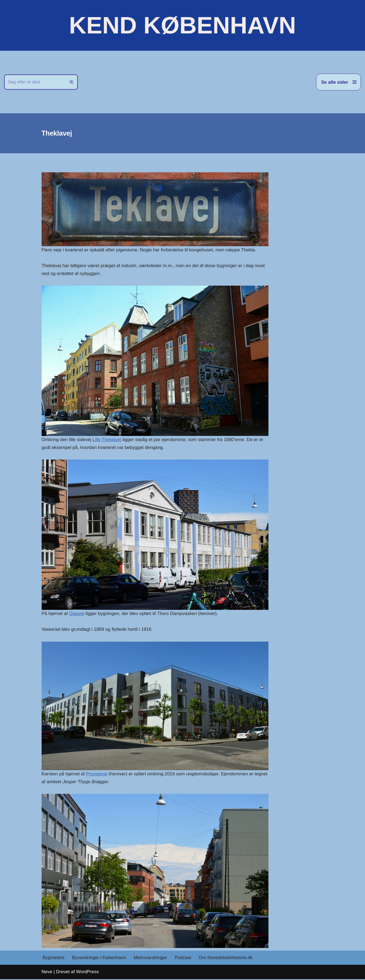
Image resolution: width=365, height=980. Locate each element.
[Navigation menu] (338, 82)
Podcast (184, 959)
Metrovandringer (151, 959)
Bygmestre (54, 959)
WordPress (88, 973)
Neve (47, 973)
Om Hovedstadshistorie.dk (227, 959)
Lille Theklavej (107, 440)
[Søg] (35, 82)
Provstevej (97, 775)
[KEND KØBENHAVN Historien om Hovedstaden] (182, 25)
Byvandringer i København (100, 959)
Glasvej (77, 614)
